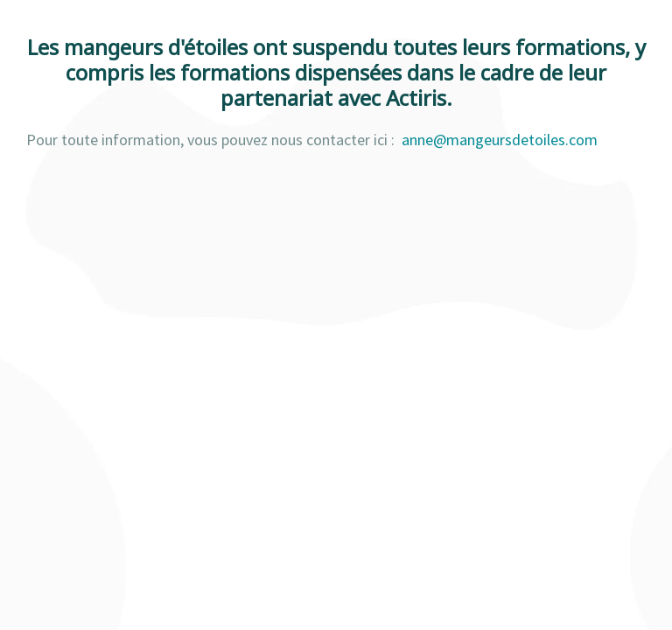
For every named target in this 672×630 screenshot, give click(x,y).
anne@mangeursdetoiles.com (500, 140)
